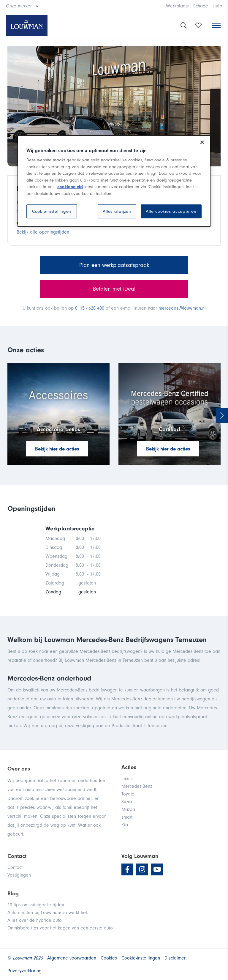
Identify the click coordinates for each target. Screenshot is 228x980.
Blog (13, 894)
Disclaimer (175, 958)
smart (127, 817)
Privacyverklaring (24, 971)
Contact (15, 867)
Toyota (128, 794)
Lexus (127, 779)
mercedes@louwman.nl (182, 308)
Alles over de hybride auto (35, 920)
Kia (125, 825)
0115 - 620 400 (90, 308)
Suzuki (128, 802)
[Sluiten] (202, 142)
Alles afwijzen (117, 211)
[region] (114, 181)
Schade (201, 6)
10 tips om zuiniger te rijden (36, 905)
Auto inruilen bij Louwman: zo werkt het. (48, 913)
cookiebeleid (70, 187)
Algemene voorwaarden (72, 958)
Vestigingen (19, 875)
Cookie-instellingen (52, 211)
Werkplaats (177, 6)
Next (222, 416)
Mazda (128, 809)
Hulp (217, 6)
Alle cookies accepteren (171, 211)
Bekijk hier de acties (57, 449)
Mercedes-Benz (137, 786)
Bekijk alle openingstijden (43, 232)
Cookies (109, 958)
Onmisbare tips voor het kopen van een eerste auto (60, 928)
